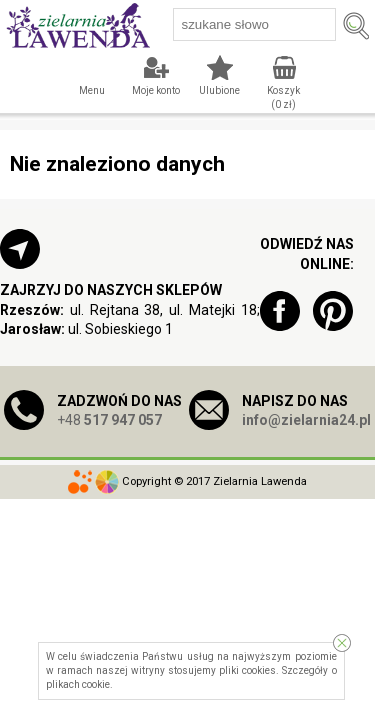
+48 (109, 420)
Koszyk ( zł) (283, 97)
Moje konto (156, 90)
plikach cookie (78, 684)
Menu (92, 90)
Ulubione (219, 90)
